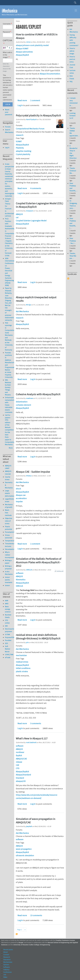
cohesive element (23, 405)
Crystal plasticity (23, 154)
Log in (20, 105)
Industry (6, 970)
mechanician (21, 655)
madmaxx (29, 398)
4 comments (36, 188)
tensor (7, 585)
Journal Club (72, 66)
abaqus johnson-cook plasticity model (32, 45)
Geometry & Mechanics (9, 485)
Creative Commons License (65, 940)
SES (6, 643)
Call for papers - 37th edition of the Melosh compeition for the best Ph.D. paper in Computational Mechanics (11, 430)
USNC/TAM (9, 655)
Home (18, 21)
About (6, 952)
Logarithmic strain (9, 500)
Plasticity (20, 148)
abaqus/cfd (21, 781)
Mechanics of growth (9, 506)
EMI (6, 626)
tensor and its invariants (9, 580)
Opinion (6, 965)
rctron (28, 42)
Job (5, 975)
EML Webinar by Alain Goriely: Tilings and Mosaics (8, 387)
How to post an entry (72, 59)
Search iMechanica (9, 131)
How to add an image (72, 51)
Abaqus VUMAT (22, 49)
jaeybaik (29, 826)
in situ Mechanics (9, 573)
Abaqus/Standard (23, 775)
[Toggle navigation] (76, 10)
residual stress (22, 662)
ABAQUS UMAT (8, 467)
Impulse (19, 501)
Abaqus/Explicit (22, 55)
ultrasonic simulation (25, 855)
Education (7, 960)
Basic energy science (8, 609)
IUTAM (7, 634)
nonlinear (20, 752)
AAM (7, 601)
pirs (27, 642)
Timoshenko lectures (9, 545)
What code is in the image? (7, 55)
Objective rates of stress (8, 521)
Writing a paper (8, 562)
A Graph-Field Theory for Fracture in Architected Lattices (9, 207)
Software (7, 967)
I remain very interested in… (73, 102)
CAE (17, 765)
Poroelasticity (9, 532)
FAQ (71, 82)
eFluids (8, 657)
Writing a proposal (8, 567)
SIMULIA (29, 570)
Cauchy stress (8, 478)
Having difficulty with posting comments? (73, 40)
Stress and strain (9, 536)
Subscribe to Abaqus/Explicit (17, 934)
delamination (22, 402)
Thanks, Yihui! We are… (73, 256)
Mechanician (8, 962)
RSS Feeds (72, 77)
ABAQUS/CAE (21, 759)
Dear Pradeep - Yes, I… (73, 241)
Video (5, 977)
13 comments (36, 915)
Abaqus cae (21, 495)
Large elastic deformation (9, 493)
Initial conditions (23, 668)
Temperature (9, 541)
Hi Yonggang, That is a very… (73, 205)
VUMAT (19, 141)
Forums (8, 127)
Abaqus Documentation (50, 74)
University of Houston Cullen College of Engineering (32, 945)
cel (17, 217)
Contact (6, 955)
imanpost (29, 211)
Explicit (19, 755)
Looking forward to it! (72, 117)
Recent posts (8, 950)
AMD (7, 604)
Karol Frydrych (31, 119)
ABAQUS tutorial (8, 473)
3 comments (36, 723)
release (19, 762)
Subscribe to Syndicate (68, 279)
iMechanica (10, 11)
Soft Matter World (7, 649)
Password (6, 32)
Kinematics (21, 580)
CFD (18, 768)
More (11, 448)
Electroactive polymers (9, 630)
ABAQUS (19, 214)
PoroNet (8, 640)
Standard (20, 778)
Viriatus (29, 476)
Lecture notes (72, 72)
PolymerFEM (9, 637)
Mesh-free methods (8, 513)
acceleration (21, 498)
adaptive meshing (23, 151)
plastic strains (22, 671)
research (20, 135)
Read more (22, 100)
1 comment (35, 100)
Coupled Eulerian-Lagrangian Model (31, 221)
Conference (7, 972)
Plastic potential (8, 528)
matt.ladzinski (31, 742)
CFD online (7, 622)
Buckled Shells (8, 616)
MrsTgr (28, 305)
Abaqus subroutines (24, 52)
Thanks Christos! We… (73, 171)
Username (7, 24)
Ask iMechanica (22, 311)
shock (18, 489)
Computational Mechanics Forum (30, 129)
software (20, 573)
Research (7, 957)
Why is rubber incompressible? (9, 555)
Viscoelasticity (9, 549)
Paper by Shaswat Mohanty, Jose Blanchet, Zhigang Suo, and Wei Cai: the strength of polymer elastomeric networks (9, 304)
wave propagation (24, 849)
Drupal (21, 943)
